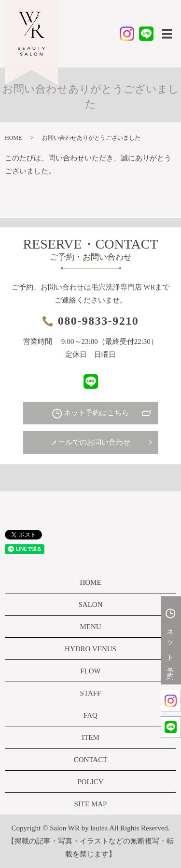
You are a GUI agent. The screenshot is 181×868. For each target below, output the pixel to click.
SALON (90, 605)
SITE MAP (91, 804)
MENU (90, 627)
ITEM (90, 737)
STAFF (91, 693)
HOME (13, 138)
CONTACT (91, 760)
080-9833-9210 (98, 321)
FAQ (90, 715)
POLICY (90, 782)
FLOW (90, 671)
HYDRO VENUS (90, 649)
